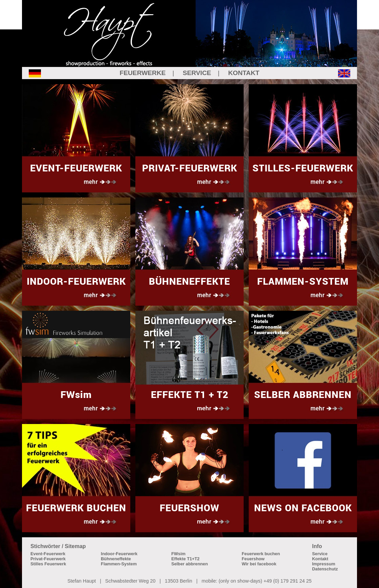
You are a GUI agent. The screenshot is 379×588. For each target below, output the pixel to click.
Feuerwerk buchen (261, 554)
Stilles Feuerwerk (48, 564)
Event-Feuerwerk (48, 554)
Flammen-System (119, 564)
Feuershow (253, 559)
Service (320, 554)
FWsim (178, 554)
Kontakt (320, 559)
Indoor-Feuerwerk (119, 554)
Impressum (324, 564)
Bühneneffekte (116, 559)
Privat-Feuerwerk (48, 559)
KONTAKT (244, 73)
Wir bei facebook (259, 564)
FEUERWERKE (142, 73)
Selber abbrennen (189, 564)
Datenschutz (325, 569)
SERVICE (197, 73)
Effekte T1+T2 (185, 559)
